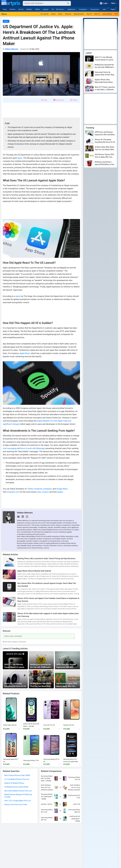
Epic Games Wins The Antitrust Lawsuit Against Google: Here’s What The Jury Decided (47, 585)
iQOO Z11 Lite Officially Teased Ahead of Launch (14, 666)
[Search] (45, 3)
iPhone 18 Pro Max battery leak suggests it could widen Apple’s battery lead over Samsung (48, 615)
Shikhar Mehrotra (25, 513)
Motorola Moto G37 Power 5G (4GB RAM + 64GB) (71, 761)
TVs (53, 9)
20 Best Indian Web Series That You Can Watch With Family (41, 685)
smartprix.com (13, 492)
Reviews (13, 9)
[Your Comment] (39, 636)
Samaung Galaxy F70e (31, 760)
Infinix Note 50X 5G (10, 725)
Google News (62, 489)
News (5, 9)
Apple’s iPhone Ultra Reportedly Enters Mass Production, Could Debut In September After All (105, 81)
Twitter (30, 489)
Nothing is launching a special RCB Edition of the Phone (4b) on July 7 (104, 163)
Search (44, 14)
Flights (113, 9)
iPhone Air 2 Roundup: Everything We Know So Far (15, 685)
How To (21, 9)
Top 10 (89, 14)
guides (60, 492)
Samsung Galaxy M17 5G (11, 760)
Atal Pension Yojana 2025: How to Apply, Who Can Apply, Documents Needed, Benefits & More (67, 685)
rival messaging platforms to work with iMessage (24, 448)
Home (53, 14)
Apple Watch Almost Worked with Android (34, 571)
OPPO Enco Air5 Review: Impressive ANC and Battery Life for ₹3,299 (66, 666)
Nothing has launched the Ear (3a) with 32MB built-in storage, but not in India (41, 666)
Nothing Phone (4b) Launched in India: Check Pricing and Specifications (46, 558)
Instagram (47, 489)
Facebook (38, 489)
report (18, 296)
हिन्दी (116, 14)
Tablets (37, 9)
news (39, 492)
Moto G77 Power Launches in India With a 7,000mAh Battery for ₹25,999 (105, 89)
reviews (45, 492)
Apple (20, 158)
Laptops (46, 9)
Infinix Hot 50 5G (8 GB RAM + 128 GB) (31, 725)
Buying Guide (79, 14)
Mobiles (29, 9)
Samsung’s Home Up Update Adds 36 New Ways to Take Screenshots (105, 74)
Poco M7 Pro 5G (49, 725)
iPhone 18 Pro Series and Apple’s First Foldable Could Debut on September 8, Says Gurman (48, 600)
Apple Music (25, 353)
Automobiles (107, 14)
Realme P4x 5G (69, 725)
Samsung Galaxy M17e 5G (51, 760)
